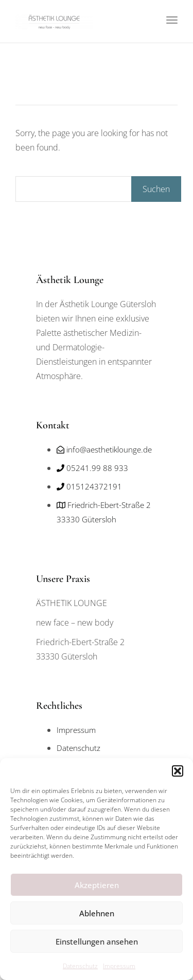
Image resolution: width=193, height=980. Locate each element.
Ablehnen (97, 913)
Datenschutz (80, 966)
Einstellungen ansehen (97, 941)
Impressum (119, 966)
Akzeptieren (97, 885)
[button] (178, 771)
